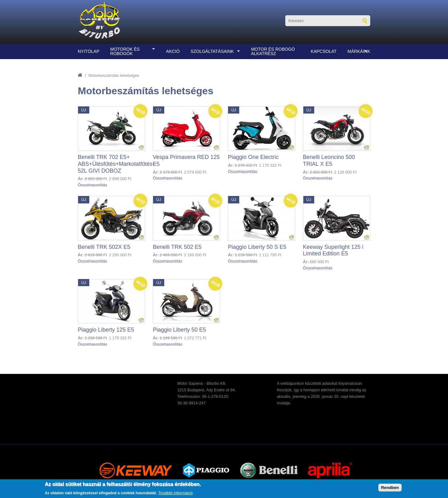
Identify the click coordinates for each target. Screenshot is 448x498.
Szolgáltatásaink (214, 51)
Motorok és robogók (131, 51)
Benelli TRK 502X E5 (104, 247)
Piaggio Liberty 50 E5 (179, 330)
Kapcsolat (324, 51)
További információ (175, 493)
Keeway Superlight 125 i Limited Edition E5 (333, 250)
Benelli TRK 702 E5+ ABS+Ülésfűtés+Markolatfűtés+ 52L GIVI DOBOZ (117, 164)
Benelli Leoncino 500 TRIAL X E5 (329, 161)
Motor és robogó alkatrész (273, 51)
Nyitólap (89, 51)
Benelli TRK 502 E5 (177, 247)
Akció (173, 51)
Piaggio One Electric (253, 157)
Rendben (390, 488)
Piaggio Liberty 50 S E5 (257, 247)
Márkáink (357, 51)
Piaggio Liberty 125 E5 (106, 330)
